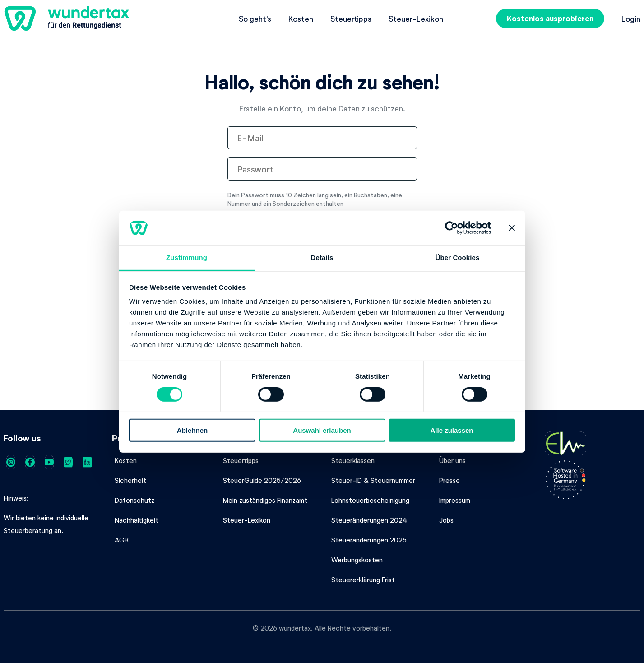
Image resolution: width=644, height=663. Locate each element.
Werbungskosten (357, 560)
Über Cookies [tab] (458, 257)
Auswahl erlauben (322, 430)
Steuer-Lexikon (416, 19)
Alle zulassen (452, 430)
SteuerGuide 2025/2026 (262, 480)
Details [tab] (322, 257)
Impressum (455, 500)
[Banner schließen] (512, 228)
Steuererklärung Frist (363, 580)
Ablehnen (192, 430)
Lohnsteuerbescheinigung (370, 500)
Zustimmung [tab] (187, 257)
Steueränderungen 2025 (369, 540)
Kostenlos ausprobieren (550, 18)
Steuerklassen (353, 460)
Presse (449, 480)
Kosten (301, 19)
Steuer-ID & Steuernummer (373, 480)
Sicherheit (130, 480)
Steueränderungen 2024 (369, 520)
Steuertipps (351, 19)
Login (631, 19)
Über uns (452, 460)
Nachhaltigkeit (137, 520)
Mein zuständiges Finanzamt (265, 500)
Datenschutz (134, 500)
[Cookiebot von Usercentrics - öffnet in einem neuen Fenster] (452, 228)
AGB (122, 540)
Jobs (446, 520)
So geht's (255, 19)
